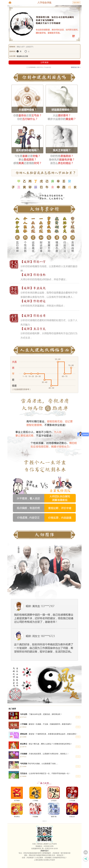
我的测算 (76, 3)
